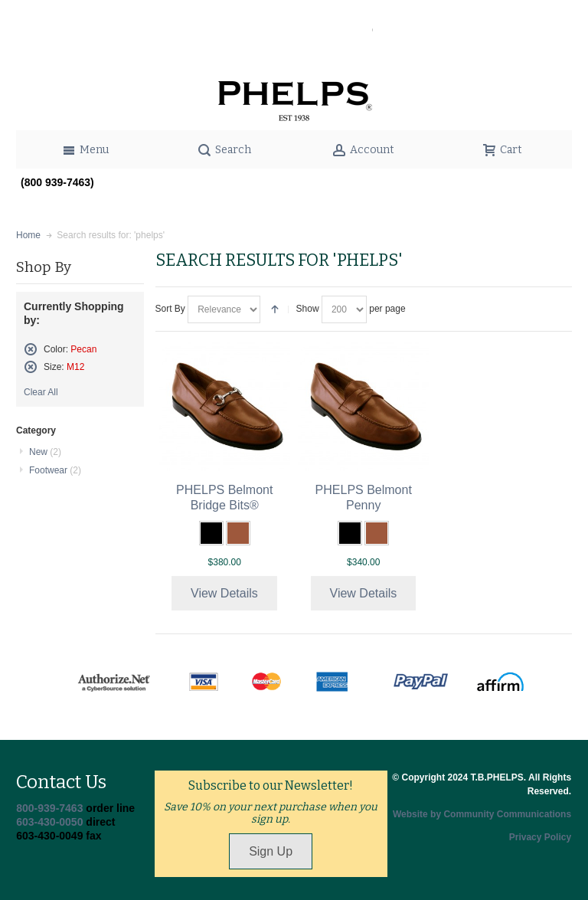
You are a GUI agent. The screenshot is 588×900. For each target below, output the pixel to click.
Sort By (170, 309)
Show (308, 309)
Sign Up (271, 851)
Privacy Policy (540, 837)
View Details (224, 593)
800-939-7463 (49, 808)
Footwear (55, 470)
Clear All (41, 392)
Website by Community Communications (482, 814)
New (45, 452)
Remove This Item (31, 349)
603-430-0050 (49, 822)
